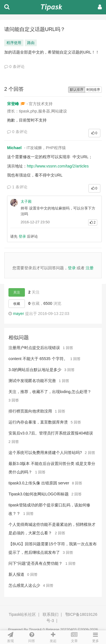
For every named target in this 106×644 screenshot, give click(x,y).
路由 (31, 43)
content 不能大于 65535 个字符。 (38, 359)
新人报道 (16, 574)
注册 (90, 268)
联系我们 (51, 614)
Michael (14, 148)
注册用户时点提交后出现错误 (34, 348)
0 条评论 (14, 67)
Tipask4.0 (37, 629)
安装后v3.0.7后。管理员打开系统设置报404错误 (51, 433)
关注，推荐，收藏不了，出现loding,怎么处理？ (50, 392)
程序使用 (14, 43)
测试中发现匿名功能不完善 (32, 381)
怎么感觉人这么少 (24, 585)
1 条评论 (17, 187)
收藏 (17, 304)
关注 (17, 292)
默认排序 (77, 90)
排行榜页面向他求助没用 (30, 411)
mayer (19, 314)
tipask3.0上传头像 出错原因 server (39, 483)
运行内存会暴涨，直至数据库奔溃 (38, 422)
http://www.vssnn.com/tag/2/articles (58, 166)
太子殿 (26, 201)
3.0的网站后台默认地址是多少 (35, 370)
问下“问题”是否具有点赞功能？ (35, 563)
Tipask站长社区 (22, 614)
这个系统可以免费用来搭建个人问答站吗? (45, 453)
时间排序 (93, 90)
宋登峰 (13, 104)
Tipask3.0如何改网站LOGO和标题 (39, 494)
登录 (22, 236)
